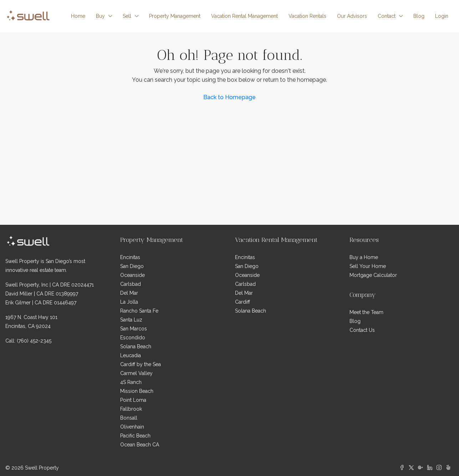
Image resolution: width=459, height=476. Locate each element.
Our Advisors (352, 16)
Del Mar (129, 293)
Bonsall (129, 418)
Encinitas (130, 257)
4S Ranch (131, 382)
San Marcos (134, 329)
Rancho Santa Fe (139, 311)
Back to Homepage (230, 97)
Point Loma (133, 400)
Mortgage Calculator (373, 275)
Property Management (175, 16)
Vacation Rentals (307, 16)
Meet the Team (366, 312)
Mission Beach (137, 391)
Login (442, 16)
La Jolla (129, 302)
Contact (387, 16)
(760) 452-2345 (34, 341)
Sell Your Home (368, 266)
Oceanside (132, 275)
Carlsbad (131, 284)
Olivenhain (132, 427)
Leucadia (131, 355)
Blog (419, 16)
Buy (100, 16)
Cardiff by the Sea (141, 364)
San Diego (132, 266)
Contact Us (362, 330)
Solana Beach (136, 346)
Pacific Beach (135, 436)
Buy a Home (364, 257)
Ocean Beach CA (140, 445)
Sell (127, 16)
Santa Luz (131, 320)
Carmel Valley (136, 373)
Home (78, 16)
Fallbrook (131, 409)
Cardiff (243, 302)
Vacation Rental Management (244, 16)
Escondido (133, 338)
